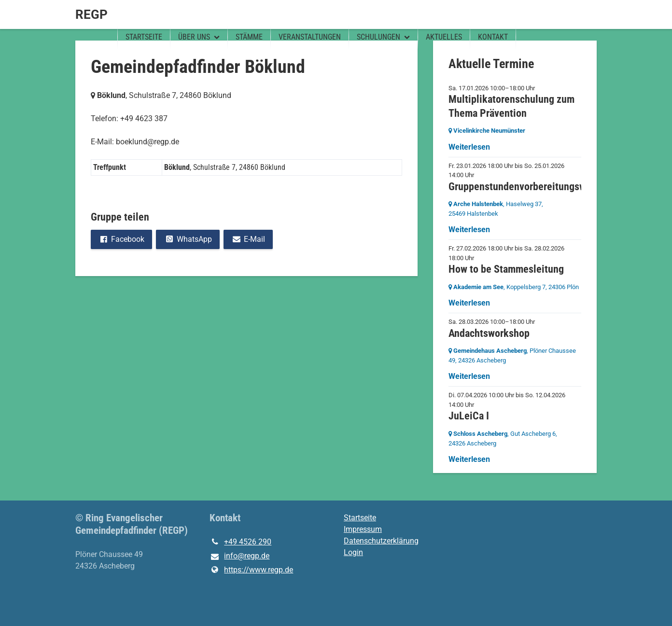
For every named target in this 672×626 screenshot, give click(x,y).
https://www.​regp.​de (251, 570)
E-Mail (248, 239)
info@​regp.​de (239, 556)
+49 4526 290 (240, 542)
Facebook (121, 239)
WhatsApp (188, 239)
